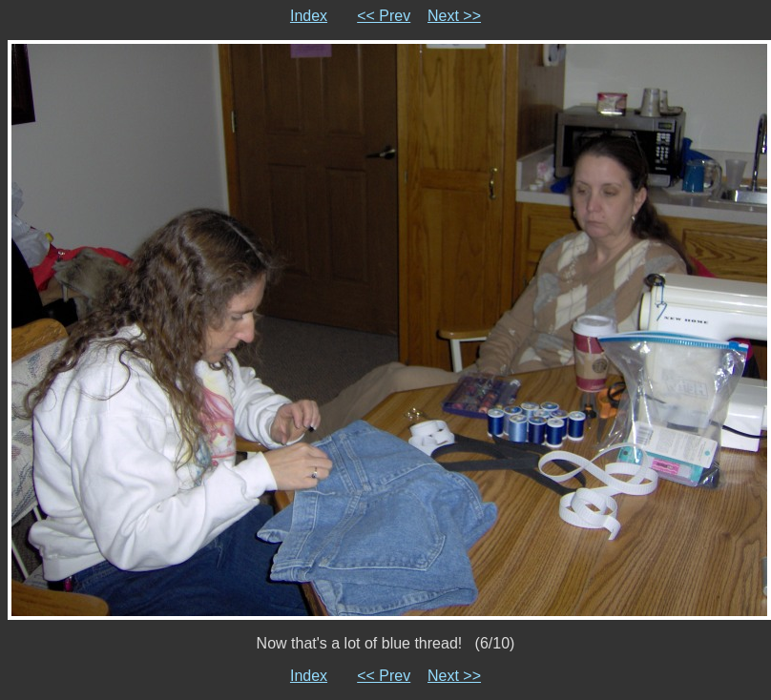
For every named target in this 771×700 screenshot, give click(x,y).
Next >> (454, 16)
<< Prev (384, 16)
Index (309, 16)
